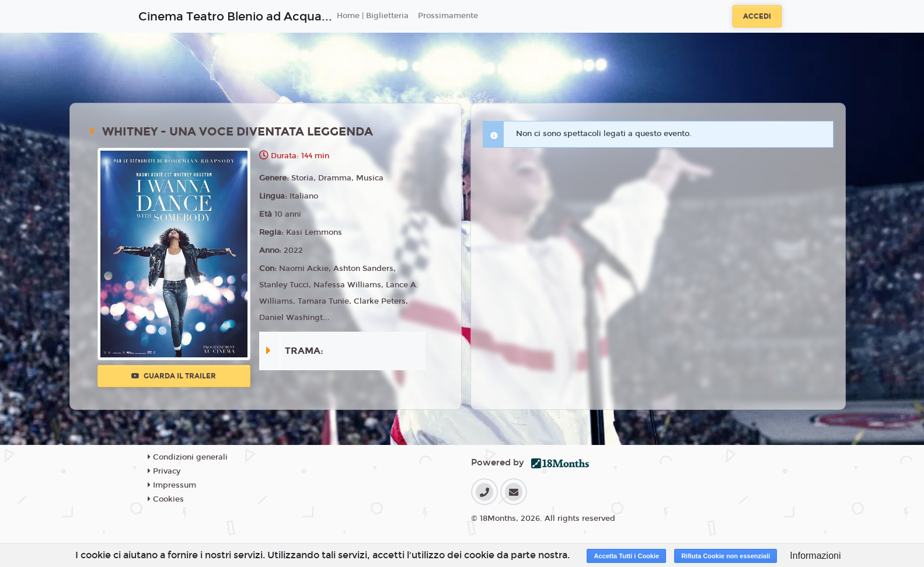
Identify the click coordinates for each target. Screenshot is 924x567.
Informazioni (815, 556)
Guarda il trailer (174, 376)
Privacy (164, 471)
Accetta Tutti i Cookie (626, 556)
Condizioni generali (188, 457)
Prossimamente (448, 16)
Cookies (166, 499)
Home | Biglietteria (373, 16)
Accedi (757, 16)
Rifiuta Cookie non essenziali (726, 556)
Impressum (172, 485)
